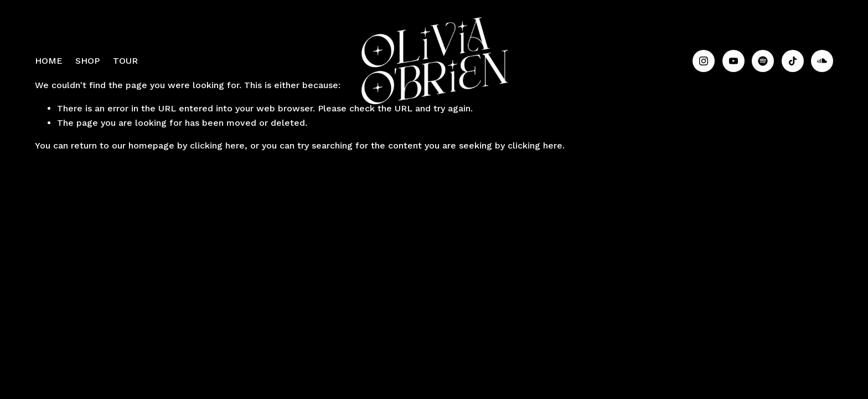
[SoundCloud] (822, 61)
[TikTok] (793, 61)
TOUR (125, 61)
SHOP (87, 61)
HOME (49, 61)
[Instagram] (704, 61)
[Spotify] (763, 61)
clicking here (217, 145)
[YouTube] (733, 61)
